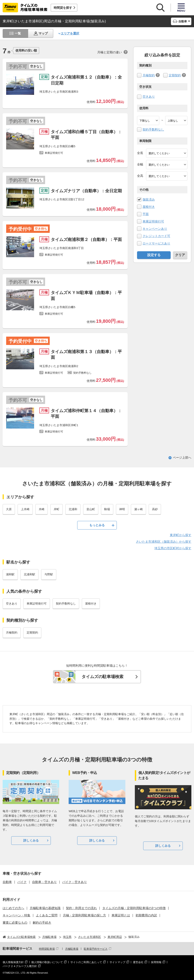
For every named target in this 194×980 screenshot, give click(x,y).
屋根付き (149, 207)
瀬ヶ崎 (138, 509)
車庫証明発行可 (153, 221)
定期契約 (175, 75)
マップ (43, 33)
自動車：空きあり (44, 882)
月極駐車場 (72, 949)
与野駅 (49, 574)
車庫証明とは (121, 915)
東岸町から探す (181, 535)
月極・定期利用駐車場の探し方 (84, 915)
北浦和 (73, 509)
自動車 (7, 882)
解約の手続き (42, 923)
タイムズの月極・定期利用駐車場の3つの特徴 (134, 908)
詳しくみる (31, 840)
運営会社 (138, 962)
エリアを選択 (70, 33)
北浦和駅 (29, 574)
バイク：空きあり (75, 882)
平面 (146, 214)
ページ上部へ (182, 458)
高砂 (155, 509)
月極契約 (149, 75)
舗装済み (149, 199)
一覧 (18, 33)
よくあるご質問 (47, 915)
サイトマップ (117, 962)
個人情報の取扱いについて (47, 962)
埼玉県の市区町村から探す (173, 548)
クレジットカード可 (156, 236)
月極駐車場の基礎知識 (45, 908)
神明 (122, 509)
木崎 (42, 509)
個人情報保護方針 (13, 962)
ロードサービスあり (156, 243)
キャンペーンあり (155, 229)
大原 (9, 509)
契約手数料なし (153, 129)
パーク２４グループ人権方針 (20, 966)
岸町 (57, 509)
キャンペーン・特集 (16, 915)
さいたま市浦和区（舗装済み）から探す (164, 542)
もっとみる (97, 525)
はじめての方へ (13, 908)
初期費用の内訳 (146, 915)
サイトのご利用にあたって (86, 962)
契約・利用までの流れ (81, 908)
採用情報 (156, 962)
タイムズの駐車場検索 (102, 677)
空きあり (149, 97)
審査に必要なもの (15, 923)
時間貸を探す (63, 8)
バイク (22, 882)
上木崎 (25, 509)
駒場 (107, 509)
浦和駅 (10, 574)
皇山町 (91, 509)
